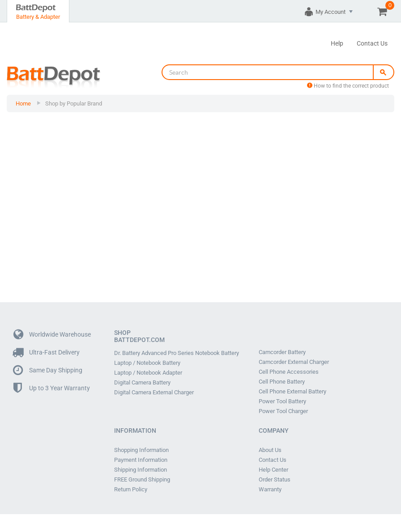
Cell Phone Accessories (289, 372)
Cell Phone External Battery (292, 392)
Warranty (270, 490)
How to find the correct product (348, 86)
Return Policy (131, 490)
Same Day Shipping (48, 370)
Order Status (275, 480)
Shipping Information (141, 470)
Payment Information (141, 460)
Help (337, 43)
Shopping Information (141, 450)
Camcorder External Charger (294, 362)
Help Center (273, 470)
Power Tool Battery (282, 401)
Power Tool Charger (283, 411)
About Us (270, 450)
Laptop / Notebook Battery (147, 363)
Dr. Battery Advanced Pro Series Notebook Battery (177, 353)
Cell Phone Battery (282, 382)
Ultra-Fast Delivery (47, 353)
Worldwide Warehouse (52, 335)
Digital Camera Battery (142, 383)
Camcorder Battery (282, 352)
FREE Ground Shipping (142, 480)
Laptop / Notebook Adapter (148, 373)
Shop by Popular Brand (74, 103)
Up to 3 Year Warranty (52, 388)
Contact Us (372, 43)
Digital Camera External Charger (154, 393)
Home (23, 103)
